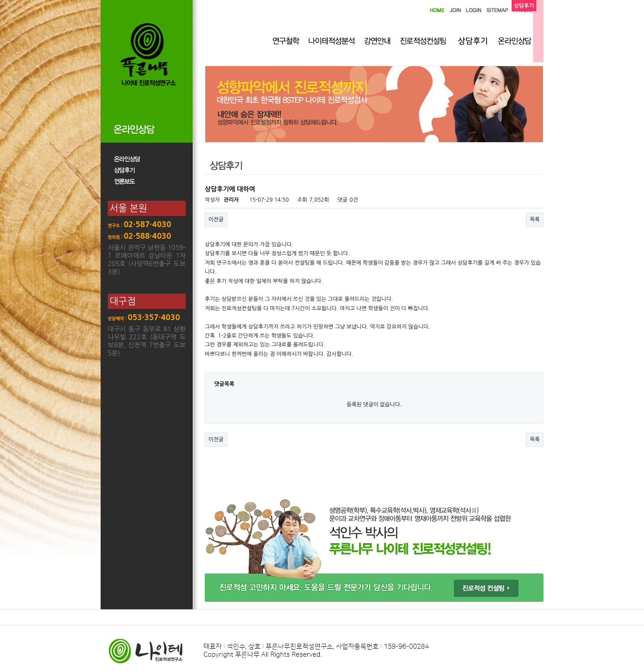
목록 (535, 219)
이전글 (216, 219)
